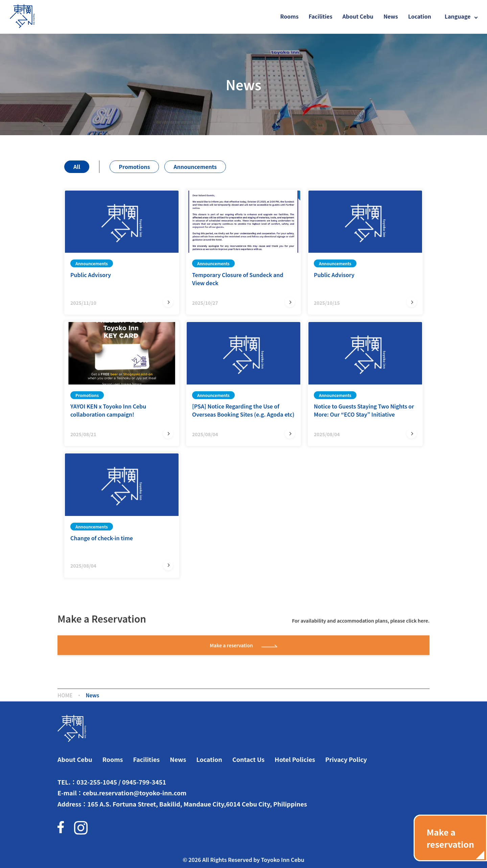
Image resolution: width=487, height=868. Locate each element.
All (77, 167)
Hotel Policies (295, 759)
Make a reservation (243, 646)
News (391, 16)
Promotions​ (134, 167)
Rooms (289, 16)
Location (420, 16)
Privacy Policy (346, 759)
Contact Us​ (248, 759)
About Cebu (358, 16)
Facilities (321, 16)
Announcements (195, 167)
